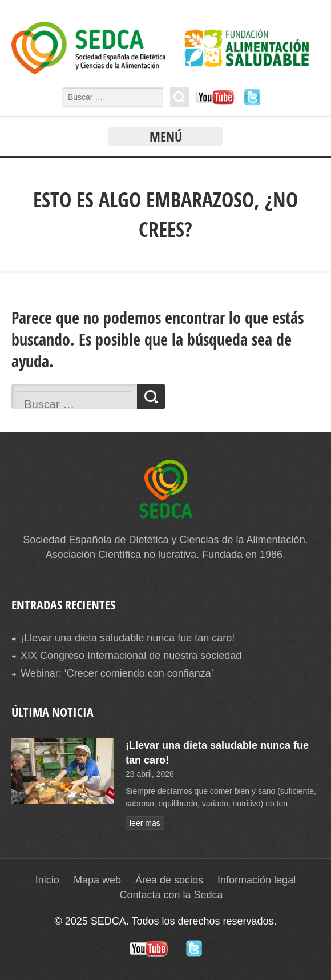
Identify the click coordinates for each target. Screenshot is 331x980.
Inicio (47, 880)
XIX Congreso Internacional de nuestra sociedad (131, 656)
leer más (145, 823)
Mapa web (97, 880)
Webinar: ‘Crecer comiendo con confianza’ (117, 673)
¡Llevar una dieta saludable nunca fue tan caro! (128, 638)
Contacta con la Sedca (171, 895)
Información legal (257, 880)
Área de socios (169, 880)
